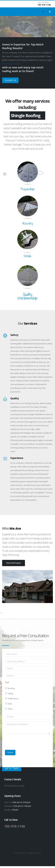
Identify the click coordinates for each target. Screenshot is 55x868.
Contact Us (10, 80)
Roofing (11, 688)
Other (10, 709)
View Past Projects (14, 563)
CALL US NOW (43, 3)
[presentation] (27, 742)
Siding (10, 693)
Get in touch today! (11, 64)
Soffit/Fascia (13, 699)
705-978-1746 (44, 5)
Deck (9, 704)
